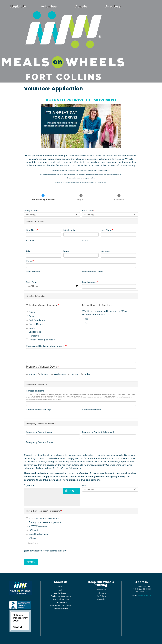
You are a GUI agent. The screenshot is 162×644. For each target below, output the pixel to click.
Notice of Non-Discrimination (61, 605)
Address (30, 240)
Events (31, 328)
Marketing (32, 336)
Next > (31, 562)
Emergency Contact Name (39, 432)
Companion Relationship (38, 410)
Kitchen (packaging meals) (41, 340)
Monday (31, 374)
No (85, 323)
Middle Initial (70, 230)
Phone (29, 261)
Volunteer (49, 6)
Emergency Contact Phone (39, 442)
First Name (32, 230)
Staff (61, 590)
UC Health (33, 530)
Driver (30, 316)
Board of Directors (61, 593)
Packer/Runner (35, 324)
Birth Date (31, 282)
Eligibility (18, 6)
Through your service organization (45, 522)
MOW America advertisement (42, 518)
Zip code (105, 251)
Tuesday (44, 374)
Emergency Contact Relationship (99, 432)
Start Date (87, 211)
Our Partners (101, 596)
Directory (113, 6)
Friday (86, 374)
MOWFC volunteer (37, 526)
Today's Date (31, 211)
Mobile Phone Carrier (93, 271)
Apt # (85, 240)
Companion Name (35, 391)
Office (30, 312)
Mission (61, 587)
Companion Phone (91, 410)
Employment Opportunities (61, 596)
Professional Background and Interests (46, 346)
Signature (29, 485)
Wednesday (59, 374)
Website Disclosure (61, 608)
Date (85, 485)
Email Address (89, 282)
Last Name (106, 230)
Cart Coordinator (36, 320)
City (28, 251)
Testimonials (101, 593)
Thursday (74, 374)
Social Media (34, 332)
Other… (31, 538)
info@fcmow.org (144, 595)
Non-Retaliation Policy (61, 599)
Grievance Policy (61, 602)
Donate (81, 6)
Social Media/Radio (37, 534)
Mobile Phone (33, 271)
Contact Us (101, 599)
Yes (85, 319)
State (66, 251)
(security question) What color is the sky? (45, 551)
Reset (71, 491)
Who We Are (101, 590)
